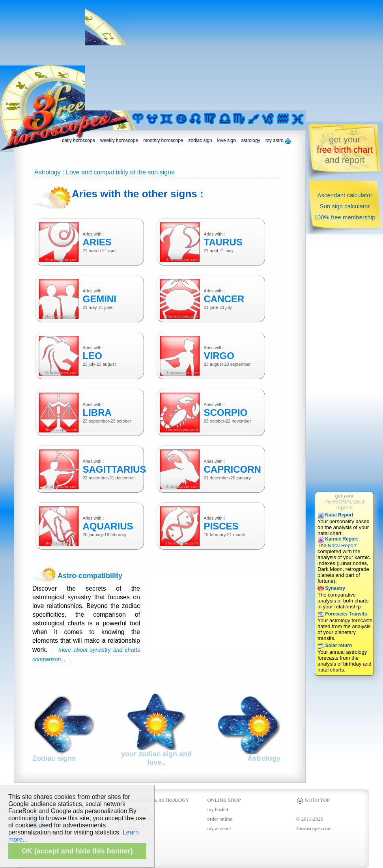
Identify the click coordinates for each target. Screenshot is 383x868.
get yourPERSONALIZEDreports (344, 502)
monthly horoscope (163, 140)
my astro (278, 141)
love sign (227, 140)
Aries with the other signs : (138, 194)
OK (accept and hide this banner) (77, 851)
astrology (251, 140)
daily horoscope (78, 140)
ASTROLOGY (174, 800)
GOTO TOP (313, 800)
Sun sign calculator (345, 206)
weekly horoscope (119, 140)
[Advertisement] (160, 55)
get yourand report (345, 150)
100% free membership (345, 217)
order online (220, 819)
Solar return (335, 645)
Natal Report (335, 515)
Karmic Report (338, 539)
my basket (218, 809)
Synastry (331, 588)
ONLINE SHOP (224, 800)
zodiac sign (200, 140)
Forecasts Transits (342, 614)
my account (219, 828)
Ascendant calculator (345, 195)
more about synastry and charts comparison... (86, 655)
